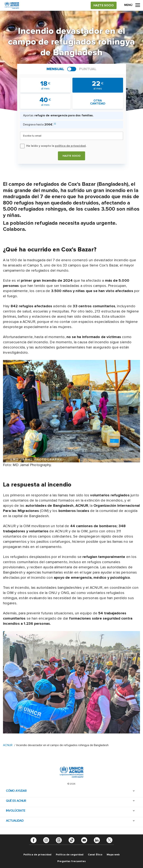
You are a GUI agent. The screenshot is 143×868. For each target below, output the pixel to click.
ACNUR (8, 745)
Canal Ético (95, 855)
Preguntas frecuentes (71, 861)
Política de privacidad (38, 855)
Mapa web (113, 855)
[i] (55, 124)
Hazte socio (72, 156)
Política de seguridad (70, 855)
